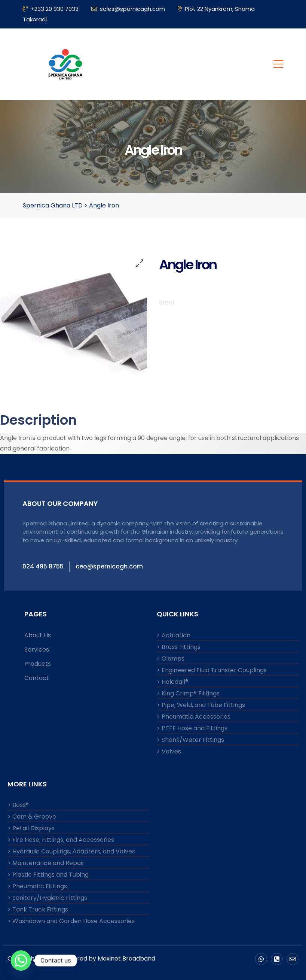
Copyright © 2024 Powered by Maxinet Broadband (81, 958)
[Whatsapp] (21, 961)
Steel (166, 302)
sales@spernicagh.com (128, 9)
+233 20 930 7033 (51, 9)
